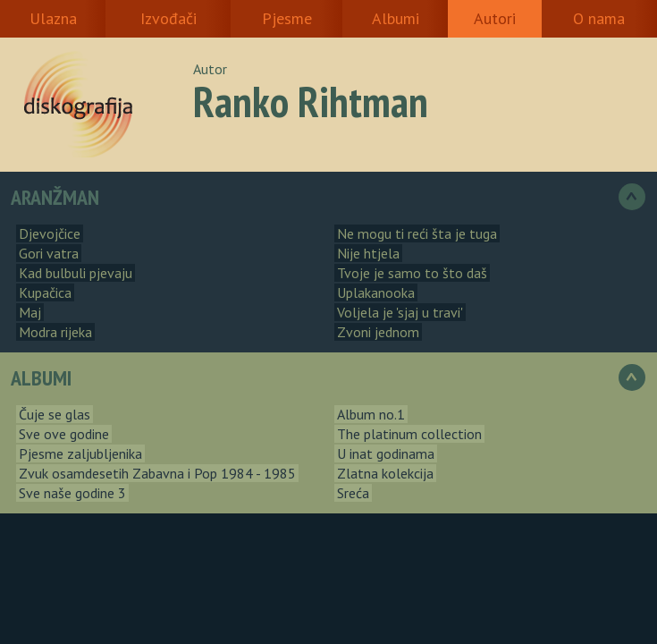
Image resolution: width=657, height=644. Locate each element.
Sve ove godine (64, 434)
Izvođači (168, 18)
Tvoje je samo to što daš (412, 273)
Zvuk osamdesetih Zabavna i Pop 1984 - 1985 (157, 473)
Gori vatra (49, 253)
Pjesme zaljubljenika (80, 453)
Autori (495, 18)
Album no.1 (371, 414)
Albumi (396, 18)
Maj (30, 312)
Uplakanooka (376, 292)
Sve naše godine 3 (72, 493)
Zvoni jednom (378, 332)
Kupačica (45, 292)
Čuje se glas (55, 414)
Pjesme (287, 18)
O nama (599, 18)
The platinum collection (409, 434)
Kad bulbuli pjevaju (76, 273)
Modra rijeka (55, 332)
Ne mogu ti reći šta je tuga (417, 233)
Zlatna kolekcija (385, 473)
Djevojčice (50, 233)
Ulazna (53, 18)
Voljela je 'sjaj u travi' (400, 312)
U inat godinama (386, 453)
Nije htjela (368, 253)
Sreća (353, 493)
